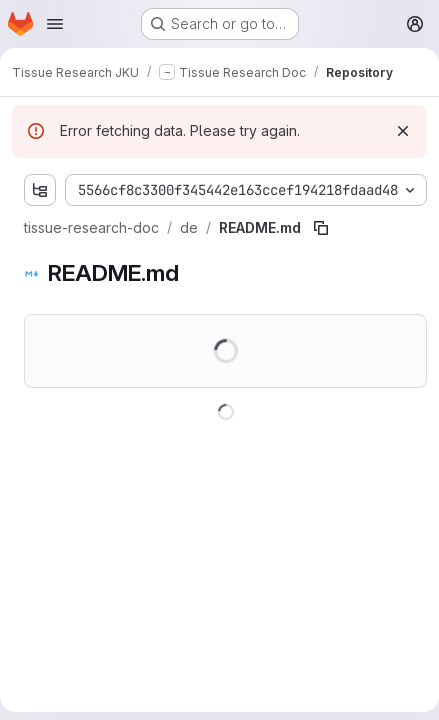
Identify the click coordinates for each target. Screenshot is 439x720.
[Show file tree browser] (40, 190)
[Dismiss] (403, 131)
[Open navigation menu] (55, 24)
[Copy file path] (321, 228)
